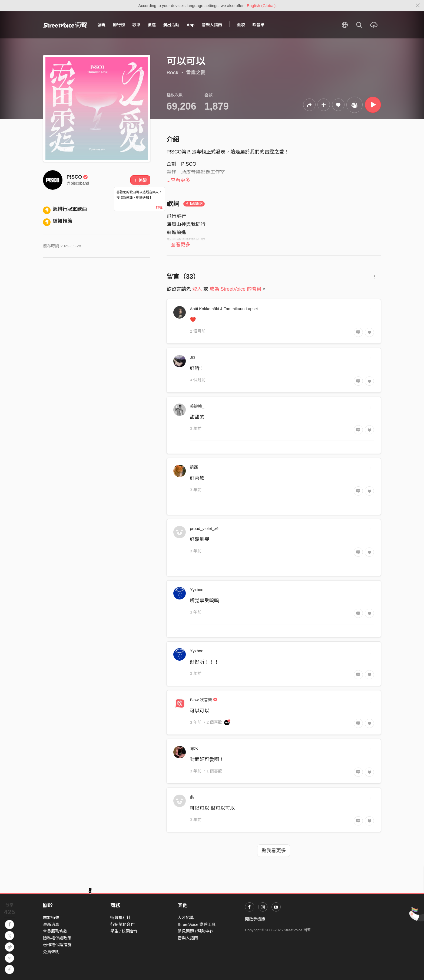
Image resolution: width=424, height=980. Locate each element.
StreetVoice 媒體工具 (197, 924)
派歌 (241, 25)
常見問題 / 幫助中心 (196, 931)
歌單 (136, 25)
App (191, 25)
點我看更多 (274, 851)
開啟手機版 (255, 919)
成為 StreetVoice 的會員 (236, 289)
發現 (101, 25)
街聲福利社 (120, 918)
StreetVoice (65, 25)
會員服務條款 (55, 931)
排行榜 (119, 25)
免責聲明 (51, 952)
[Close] (418, 6)
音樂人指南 (212, 25)
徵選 (152, 25)
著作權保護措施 (57, 945)
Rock (173, 73)
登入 (197, 289)
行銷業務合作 (122, 924)
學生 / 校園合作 (124, 931)
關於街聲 (51, 918)
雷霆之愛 (196, 73)
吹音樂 (258, 25)
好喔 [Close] (159, 207)
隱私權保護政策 (57, 938)
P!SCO (77, 177)
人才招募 (186, 918)
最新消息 (51, 924)
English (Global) (261, 6)
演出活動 (171, 25)
